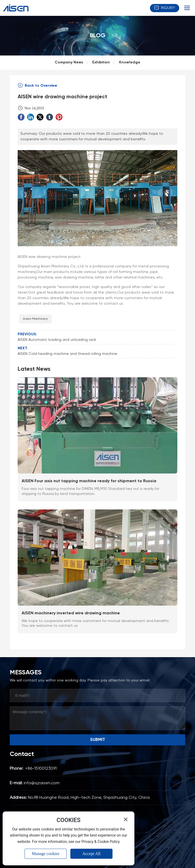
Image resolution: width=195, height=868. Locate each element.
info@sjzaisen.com (42, 783)
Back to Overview (37, 86)
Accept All (91, 854)
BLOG (98, 36)
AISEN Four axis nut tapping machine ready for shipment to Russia (89, 481)
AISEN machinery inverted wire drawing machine (71, 613)
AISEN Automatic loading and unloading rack (57, 340)
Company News (69, 62)
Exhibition (101, 62)
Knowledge (130, 62)
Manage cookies (46, 854)
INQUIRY (165, 8)
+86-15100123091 (41, 769)
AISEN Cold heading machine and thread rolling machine (67, 354)
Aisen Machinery (35, 319)
